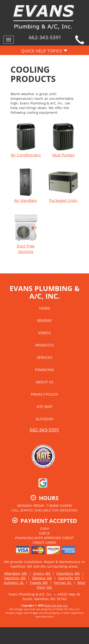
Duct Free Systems (26, 234)
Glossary (45, 419)
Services (44, 357)
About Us (45, 382)
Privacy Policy (44, 394)
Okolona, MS (42, 578)
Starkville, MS (69, 578)
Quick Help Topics (44, 51)
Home (44, 308)
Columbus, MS (68, 573)
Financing (44, 370)
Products (44, 345)
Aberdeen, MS (16, 573)
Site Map (44, 407)
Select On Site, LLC (56, 605)
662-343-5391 (44, 430)
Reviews (45, 320)
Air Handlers (26, 185)
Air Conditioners (26, 140)
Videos (44, 333)
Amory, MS (42, 573)
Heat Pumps (63, 140)
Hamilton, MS (15, 578)
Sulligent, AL (14, 583)
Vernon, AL (63, 583)
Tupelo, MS (39, 583)
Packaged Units (63, 185)
